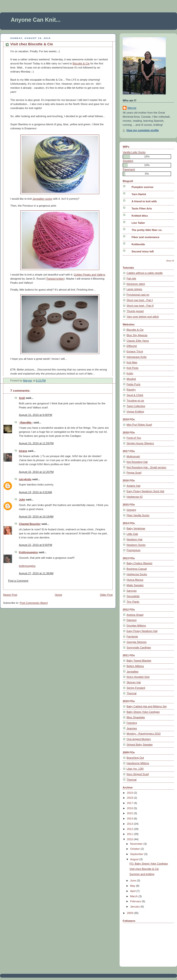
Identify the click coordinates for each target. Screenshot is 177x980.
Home (58, 595)
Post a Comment (18, 581)
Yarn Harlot (139, 194)
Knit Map (132, 362)
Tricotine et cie (135, 401)
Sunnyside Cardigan (139, 647)
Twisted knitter (55, 279)
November (137, 844)
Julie (22, 500)
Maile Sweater (135, 585)
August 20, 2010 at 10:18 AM (36, 516)
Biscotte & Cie (81, 63)
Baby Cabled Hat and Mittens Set (147, 706)
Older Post (106, 595)
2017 (130, 803)
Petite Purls (133, 384)
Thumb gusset (135, 311)
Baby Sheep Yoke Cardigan (143, 712)
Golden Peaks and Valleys (89, 275)
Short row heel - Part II (140, 306)
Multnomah (133, 456)
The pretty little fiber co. (147, 230)
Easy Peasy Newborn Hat (142, 631)
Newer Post (10, 595)
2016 (130, 808)
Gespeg (131, 510)
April (133, 891)
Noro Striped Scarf (138, 774)
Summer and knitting (142, 874)
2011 (130, 834)
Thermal (132, 693)
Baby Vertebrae (136, 528)
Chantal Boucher (30, 524)
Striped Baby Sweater (140, 745)
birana (23, 451)
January (135, 907)
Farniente (132, 636)
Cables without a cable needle (145, 273)
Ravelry (131, 390)
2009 (130, 913)
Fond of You (134, 438)
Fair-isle (131, 278)
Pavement (129, 169)
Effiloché (132, 346)
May (133, 886)
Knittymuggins (28, 552)
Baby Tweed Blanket (139, 661)
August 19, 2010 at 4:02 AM (35, 492)
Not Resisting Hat (137, 462)
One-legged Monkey (139, 739)
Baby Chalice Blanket (139, 563)
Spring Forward (136, 688)
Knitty (130, 373)
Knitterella (138, 244)
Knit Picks (133, 368)
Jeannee (132, 728)
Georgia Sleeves (137, 642)
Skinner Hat (134, 682)
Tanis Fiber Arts (142, 209)
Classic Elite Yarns (138, 341)
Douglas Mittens (136, 626)
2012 (130, 829)
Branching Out (135, 758)
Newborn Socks (136, 545)
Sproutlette (133, 596)
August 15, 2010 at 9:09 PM (36, 415)
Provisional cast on (138, 295)
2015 (130, 813)
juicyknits (25, 479)
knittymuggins (27, 566)
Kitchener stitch (136, 284)
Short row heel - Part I (140, 300)
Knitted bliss (140, 216)
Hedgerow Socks (137, 574)
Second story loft (143, 251)
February (136, 901)
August (135, 859)
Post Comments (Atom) (34, 603)
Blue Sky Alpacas (137, 335)
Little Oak (132, 534)
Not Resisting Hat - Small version (146, 467)
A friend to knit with (144, 201)
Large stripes (134, 289)
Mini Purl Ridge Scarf (139, 425)
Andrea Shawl (135, 615)
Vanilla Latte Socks (134, 152)
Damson (132, 620)
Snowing (128, 161)
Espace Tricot (135, 351)
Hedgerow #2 (135, 497)
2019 (130, 793)
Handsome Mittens (138, 763)
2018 (130, 798)
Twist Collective (136, 406)
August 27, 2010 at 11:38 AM (36, 573)
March (134, 896)
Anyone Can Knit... (36, 20)
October (135, 849)
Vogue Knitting (135, 412)
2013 (130, 824)
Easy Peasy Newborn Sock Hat (145, 491)
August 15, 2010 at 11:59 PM (36, 443)
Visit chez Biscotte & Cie (144, 869)
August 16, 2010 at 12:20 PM (36, 472)
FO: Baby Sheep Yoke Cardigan (149, 864)
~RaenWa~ (26, 422)
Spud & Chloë (135, 395)
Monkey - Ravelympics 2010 (144, 734)
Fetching (132, 723)
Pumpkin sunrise (142, 187)
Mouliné (131, 379)
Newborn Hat (134, 539)
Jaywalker (133, 672)
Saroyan (132, 591)
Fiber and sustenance (145, 237)
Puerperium (134, 550)
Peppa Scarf (134, 473)
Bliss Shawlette (136, 717)
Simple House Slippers (140, 443)
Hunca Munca (135, 580)
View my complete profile (143, 130)
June (133, 881)
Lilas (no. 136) (135, 769)
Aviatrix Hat (133, 486)
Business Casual (137, 569)
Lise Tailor (138, 223)
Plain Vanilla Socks (138, 515)
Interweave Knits (137, 357)
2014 (130, 818)
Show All (170, 261)
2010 (130, 839)
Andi (22, 398)
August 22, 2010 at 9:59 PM (36, 545)
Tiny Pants (133, 602)
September (137, 854)
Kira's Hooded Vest (138, 677)
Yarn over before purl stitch (143, 317)
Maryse (132, 108)
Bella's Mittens (135, 666)
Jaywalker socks (42, 199)
